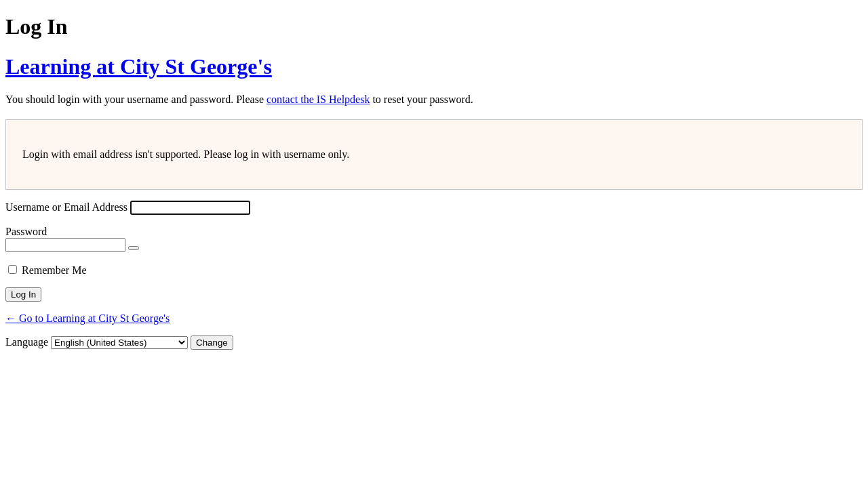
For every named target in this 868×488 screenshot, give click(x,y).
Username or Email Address (66, 207)
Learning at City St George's (139, 66)
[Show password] (134, 248)
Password (26, 231)
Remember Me (54, 270)
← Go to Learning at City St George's (87, 318)
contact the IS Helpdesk (318, 99)
